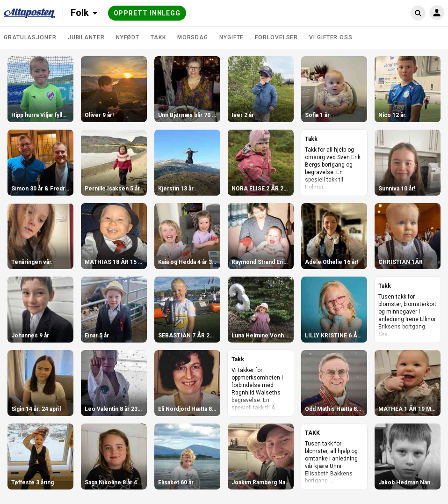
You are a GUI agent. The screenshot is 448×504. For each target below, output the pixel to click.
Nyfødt (128, 37)
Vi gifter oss (331, 37)
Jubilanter (86, 37)
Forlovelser (276, 37)
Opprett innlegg (147, 13)
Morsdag (193, 37)
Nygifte (231, 37)
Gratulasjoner (30, 37)
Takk (158, 37)
